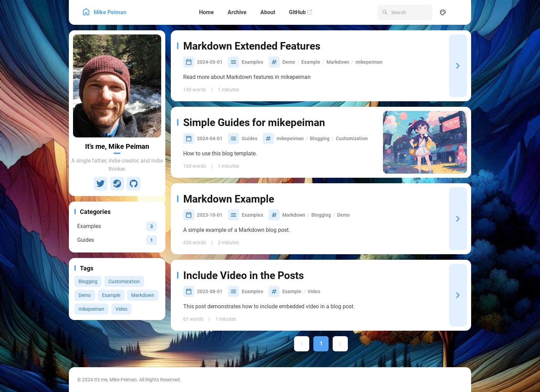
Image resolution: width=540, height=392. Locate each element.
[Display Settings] (443, 12)
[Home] (206, 12)
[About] (268, 12)
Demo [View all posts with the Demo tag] (85, 295)
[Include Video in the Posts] (458, 295)
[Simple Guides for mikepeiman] (425, 142)
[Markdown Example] (458, 219)
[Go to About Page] (117, 86)
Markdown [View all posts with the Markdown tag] (143, 295)
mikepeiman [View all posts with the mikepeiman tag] (91, 309)
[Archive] (237, 12)
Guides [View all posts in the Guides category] (250, 138)
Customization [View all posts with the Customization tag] (124, 281)
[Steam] (117, 184)
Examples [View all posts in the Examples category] (252, 62)
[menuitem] (458, 12)
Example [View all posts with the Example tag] (111, 295)
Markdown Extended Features (252, 46)
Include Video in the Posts (243, 275)
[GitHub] (300, 12)
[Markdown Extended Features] (458, 66)
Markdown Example (229, 199)
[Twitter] (101, 184)
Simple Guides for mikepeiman (254, 122)
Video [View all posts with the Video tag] (121, 309)
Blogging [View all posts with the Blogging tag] (88, 281)
